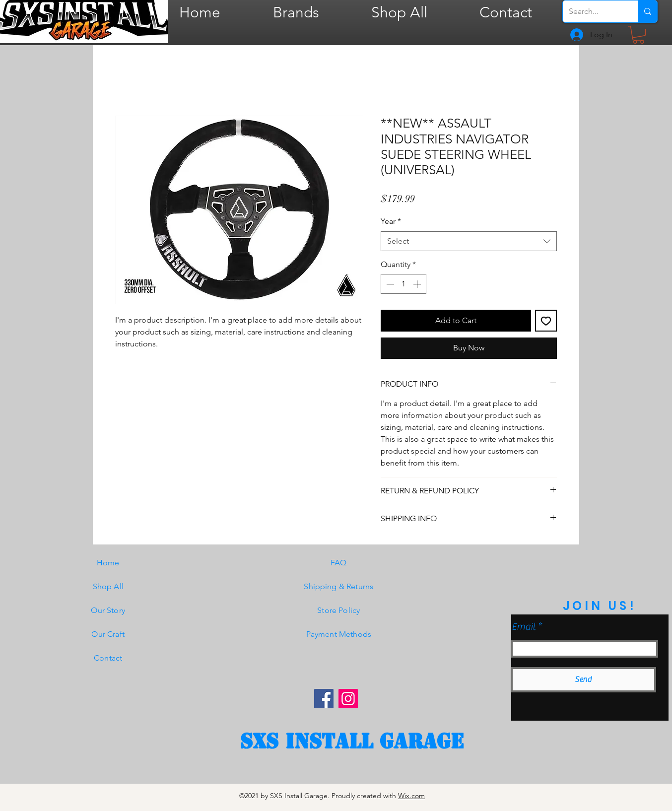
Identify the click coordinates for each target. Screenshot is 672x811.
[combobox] (469, 241)
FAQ (338, 563)
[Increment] (418, 284)
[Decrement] (389, 284)
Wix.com (411, 796)
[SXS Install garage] (352, 742)
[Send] (583, 680)
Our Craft (108, 634)
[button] (638, 35)
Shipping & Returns (338, 586)
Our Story (108, 610)
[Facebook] (324, 699)
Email (524, 627)
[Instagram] (348, 699)
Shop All (108, 586)
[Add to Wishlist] (546, 321)
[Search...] (593, 11)
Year (391, 221)
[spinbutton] (403, 284)
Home (108, 563)
